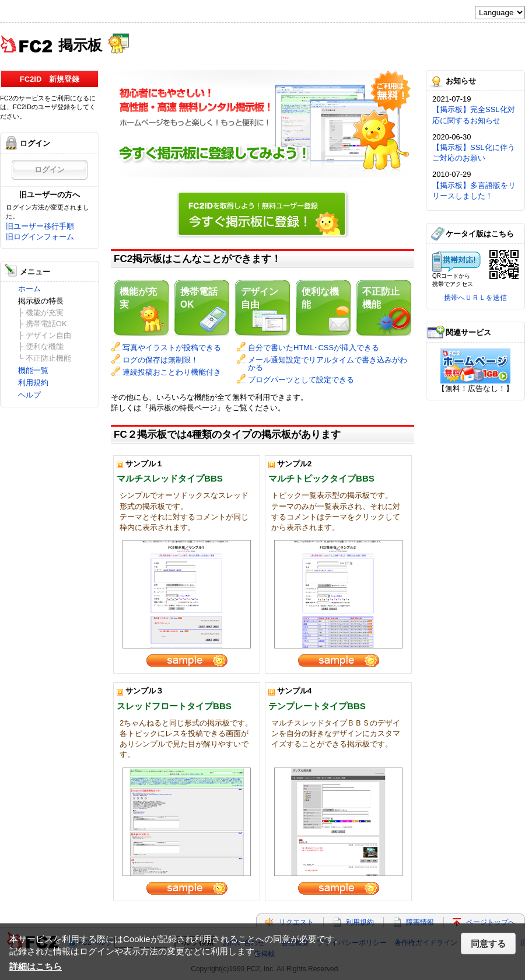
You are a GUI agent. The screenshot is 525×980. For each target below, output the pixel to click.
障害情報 (420, 922)
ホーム (29, 289)
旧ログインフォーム (40, 237)
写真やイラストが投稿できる (172, 348)
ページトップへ (491, 922)
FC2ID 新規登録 (50, 79)
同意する (488, 944)
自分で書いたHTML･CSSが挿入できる (314, 348)
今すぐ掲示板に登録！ (262, 212)
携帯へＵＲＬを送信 (475, 298)
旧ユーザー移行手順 (40, 226)
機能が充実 (138, 298)
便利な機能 (320, 298)
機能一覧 (33, 370)
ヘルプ (29, 395)
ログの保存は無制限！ (160, 360)
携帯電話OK (199, 298)
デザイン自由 (260, 298)
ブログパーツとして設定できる (301, 380)
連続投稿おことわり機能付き (172, 372)
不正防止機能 (381, 298)
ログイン (50, 170)
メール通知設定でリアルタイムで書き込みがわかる (328, 364)
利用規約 (33, 383)
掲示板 (80, 44)
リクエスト (296, 922)
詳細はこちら (36, 966)
